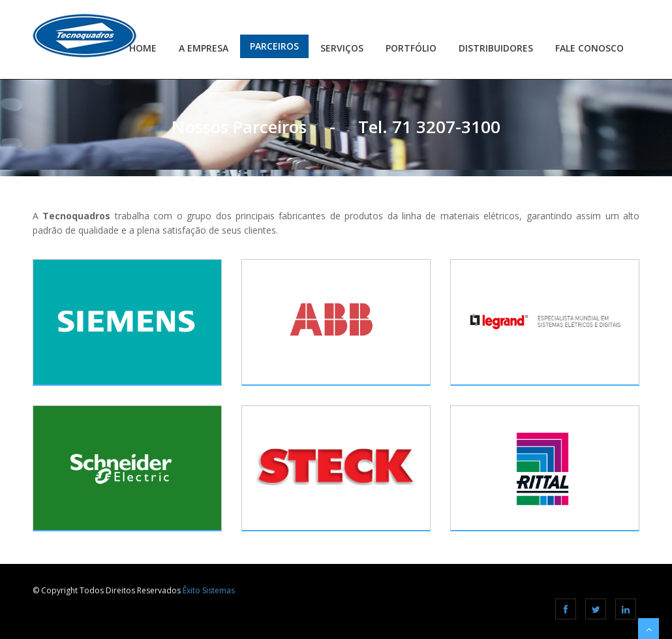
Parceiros (274, 46)
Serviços (342, 48)
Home (143, 48)
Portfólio (411, 48)
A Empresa (204, 48)
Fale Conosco (589, 48)
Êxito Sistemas (209, 590)
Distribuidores (496, 48)
